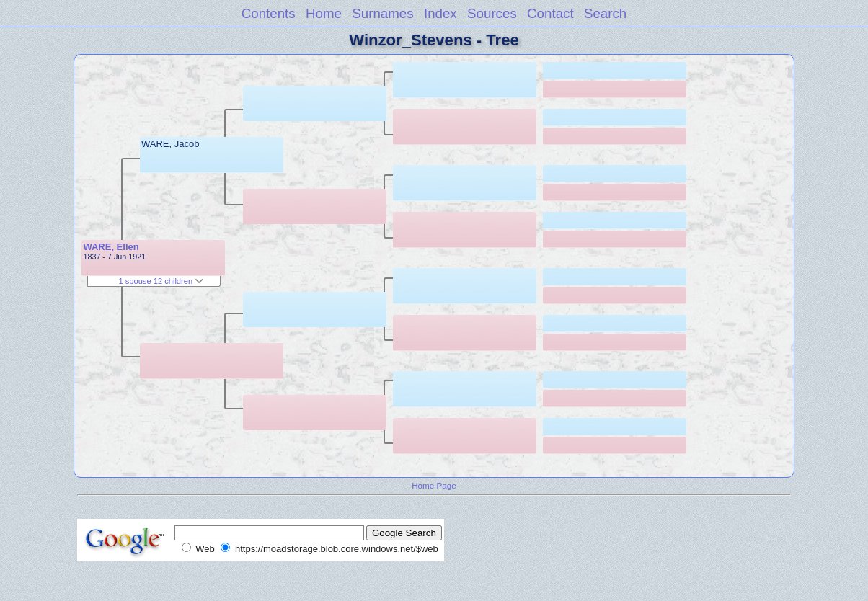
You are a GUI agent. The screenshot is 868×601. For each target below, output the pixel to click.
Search (605, 13)
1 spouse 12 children (161, 281)
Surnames (382, 13)
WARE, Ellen (111, 247)
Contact (550, 13)
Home (324, 13)
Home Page (434, 485)
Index (440, 13)
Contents (269, 13)
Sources (492, 13)
